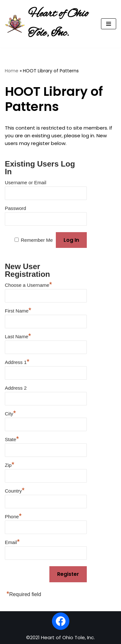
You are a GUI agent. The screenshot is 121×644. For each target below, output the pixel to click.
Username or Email (25, 182)
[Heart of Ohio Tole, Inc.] (48, 24)
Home (12, 71)
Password (15, 208)
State (12, 439)
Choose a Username (28, 284)
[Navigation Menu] (109, 24)
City (10, 413)
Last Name (18, 336)
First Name (18, 310)
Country (15, 490)
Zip (10, 464)
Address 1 (17, 361)
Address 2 (16, 388)
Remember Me (37, 240)
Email (12, 541)
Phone (13, 516)
